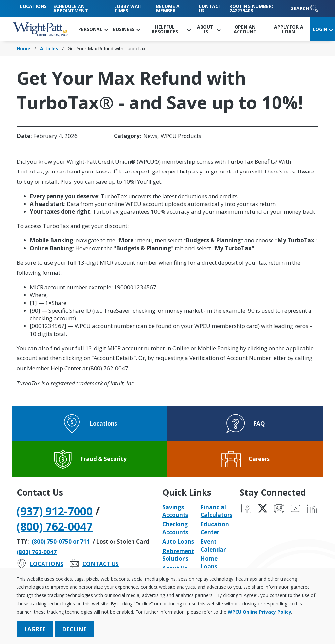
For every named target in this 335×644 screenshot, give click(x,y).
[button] (93, 29)
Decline (74, 629)
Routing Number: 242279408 (251, 8)
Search (305, 8)
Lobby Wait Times (128, 8)
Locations (33, 6)
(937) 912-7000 (55, 511)
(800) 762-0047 (55, 526)
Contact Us (210, 8)
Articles (49, 49)
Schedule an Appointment (71, 8)
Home (24, 49)
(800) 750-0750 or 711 (61, 542)
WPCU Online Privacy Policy (259, 612)
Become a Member (168, 8)
